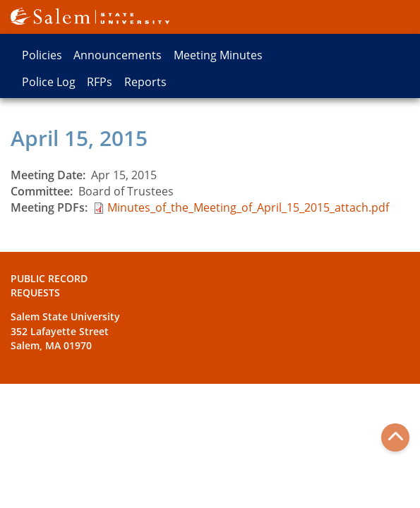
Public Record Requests (49, 285)
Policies (42, 55)
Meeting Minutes (218, 55)
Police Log (49, 82)
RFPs (100, 82)
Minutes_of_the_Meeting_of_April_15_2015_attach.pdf (248, 207)
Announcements (118, 55)
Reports (145, 82)
